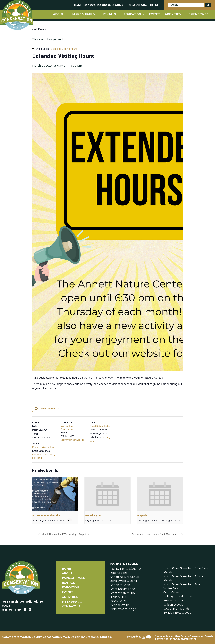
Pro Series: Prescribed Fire (46, 515)
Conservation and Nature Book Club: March (156, 534)
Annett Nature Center (100, 426)
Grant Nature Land (122, 589)
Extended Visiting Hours (44, 447)
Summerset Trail (175, 601)
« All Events (39, 29)
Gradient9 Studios (98, 637)
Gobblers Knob (120, 585)
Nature (40, 458)
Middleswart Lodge (123, 609)
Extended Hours (40, 455)
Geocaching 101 (93, 515)
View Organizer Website (72, 440)
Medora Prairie (120, 605)
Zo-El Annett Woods (177, 613)
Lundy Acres (118, 601)
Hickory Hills (118, 597)
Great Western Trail (123, 593)
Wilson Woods (173, 605)
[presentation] (55, 494)
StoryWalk (142, 515)
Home (66, 569)
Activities (174, 14)
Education (134, 14)
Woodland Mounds (176, 609)
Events (155, 14)
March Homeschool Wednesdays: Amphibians (66, 534)
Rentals (111, 14)
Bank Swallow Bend (123, 581)
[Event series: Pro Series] (69, 520)
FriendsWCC (200, 14)
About (60, 14)
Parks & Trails (85, 14)
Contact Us (71, 606)
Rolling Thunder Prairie (179, 597)
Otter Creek (171, 593)
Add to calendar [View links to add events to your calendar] (48, 409)
